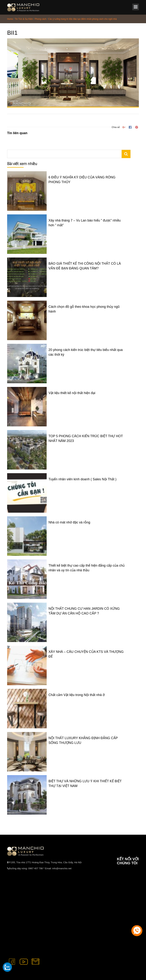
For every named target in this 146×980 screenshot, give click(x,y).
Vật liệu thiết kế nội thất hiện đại (72, 393)
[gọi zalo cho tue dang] (7, 967)
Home (10, 19)
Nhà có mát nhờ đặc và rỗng (69, 522)
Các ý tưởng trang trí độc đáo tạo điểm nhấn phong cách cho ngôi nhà (82, 19)
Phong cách (41, 19)
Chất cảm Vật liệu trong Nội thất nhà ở (77, 695)
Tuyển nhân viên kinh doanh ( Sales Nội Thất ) (82, 479)
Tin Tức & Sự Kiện (24, 19)
